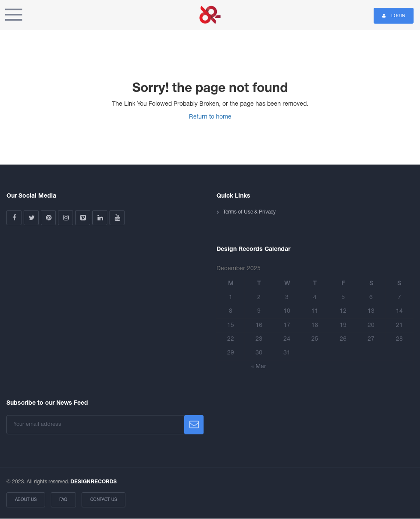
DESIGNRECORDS (94, 482)
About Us (26, 500)
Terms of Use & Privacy (249, 212)
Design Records (210, 15)
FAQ (63, 500)
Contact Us (103, 500)
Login (394, 16)
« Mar (259, 367)
